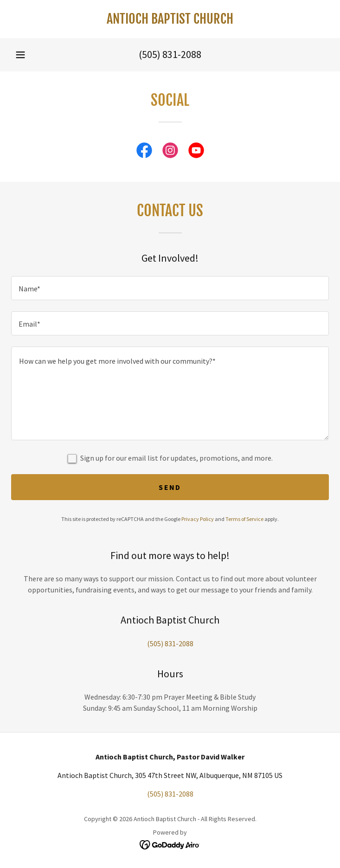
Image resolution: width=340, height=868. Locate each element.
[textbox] (170, 288)
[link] (170, 19)
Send (170, 487)
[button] (20, 55)
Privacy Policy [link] (198, 519)
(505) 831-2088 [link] (170, 54)
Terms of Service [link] (244, 519)
